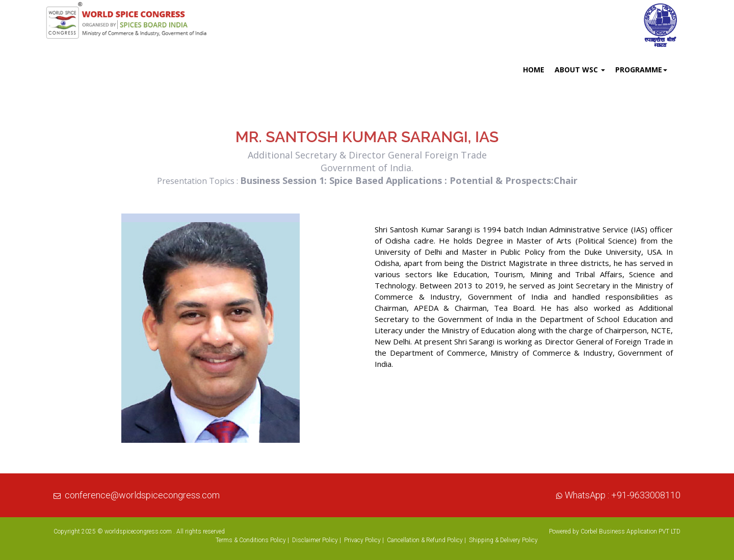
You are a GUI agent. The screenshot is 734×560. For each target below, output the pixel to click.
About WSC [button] (580, 70)
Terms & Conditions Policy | (252, 540)
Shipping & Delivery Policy (503, 540)
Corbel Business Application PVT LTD (631, 531)
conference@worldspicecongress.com (142, 495)
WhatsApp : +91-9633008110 (623, 495)
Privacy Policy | (364, 540)
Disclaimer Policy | (317, 540)
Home (534, 70)
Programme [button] (641, 70)
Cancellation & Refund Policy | (426, 540)
